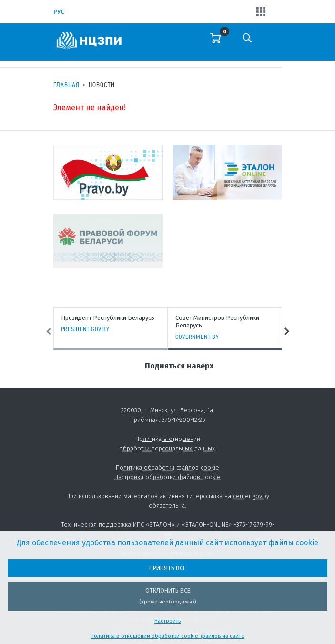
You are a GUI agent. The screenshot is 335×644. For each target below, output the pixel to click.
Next (287, 332)
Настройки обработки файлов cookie (167, 477)
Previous (49, 332)
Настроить (167, 621)
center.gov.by (251, 496)
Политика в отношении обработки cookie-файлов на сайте (167, 636)
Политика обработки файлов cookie (167, 467)
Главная (66, 85)
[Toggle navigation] (274, 44)
